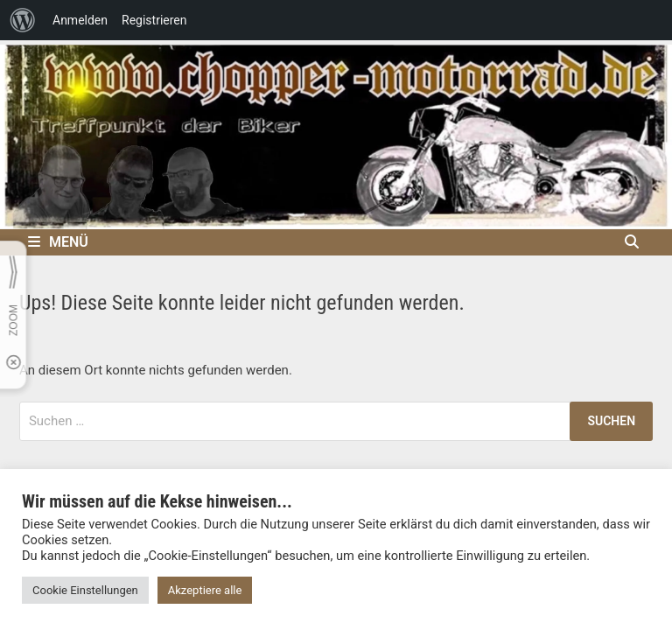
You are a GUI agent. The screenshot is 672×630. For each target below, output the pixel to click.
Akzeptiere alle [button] (205, 590)
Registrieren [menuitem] (154, 20)
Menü (58, 242)
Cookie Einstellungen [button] (85, 590)
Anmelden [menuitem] (80, 20)
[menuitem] (23, 20)
